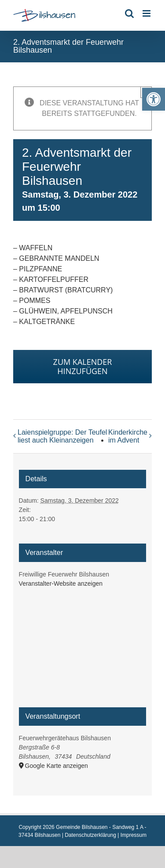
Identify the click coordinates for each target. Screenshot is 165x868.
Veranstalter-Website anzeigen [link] (61, 583)
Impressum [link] (134, 835)
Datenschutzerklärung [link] (90, 835)
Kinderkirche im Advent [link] (128, 436)
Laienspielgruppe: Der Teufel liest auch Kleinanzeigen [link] (62, 436)
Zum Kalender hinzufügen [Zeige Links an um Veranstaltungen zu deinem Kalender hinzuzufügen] (83, 367)
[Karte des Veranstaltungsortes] (83, 652)
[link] (154, 99)
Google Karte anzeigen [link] (57, 766)
